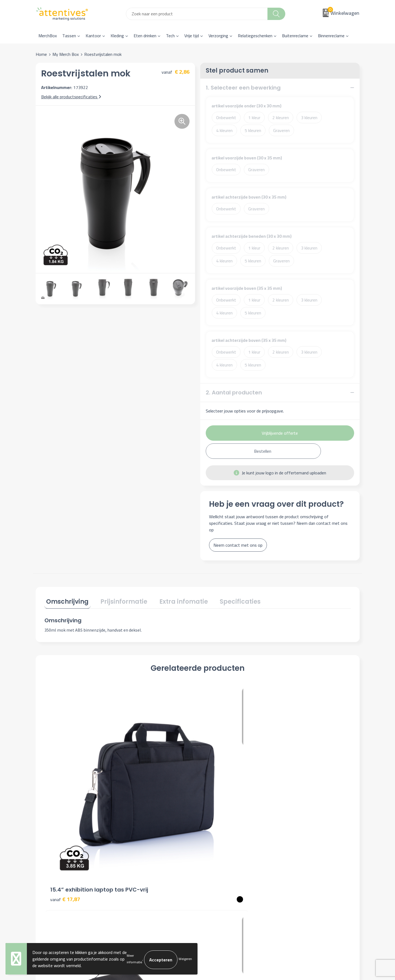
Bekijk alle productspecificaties (71, 97)
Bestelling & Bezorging (226, 845)
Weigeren (185, 959)
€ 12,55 (142, 770)
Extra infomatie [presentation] (175, 600)
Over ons (132, 837)
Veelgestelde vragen (143, 853)
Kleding (117, 36)
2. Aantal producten (234, 392)
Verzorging (218, 36)
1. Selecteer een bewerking (243, 88)
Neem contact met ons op (238, 545)
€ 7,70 (217, 778)
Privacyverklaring (300, 853)
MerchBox (48, 36)
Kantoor (93, 36)
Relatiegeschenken (255, 36)
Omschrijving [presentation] (66, 600)
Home (41, 54)
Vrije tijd (192, 36)
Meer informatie (134, 959)
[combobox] (197, 14)
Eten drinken (145, 36)
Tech (170, 36)
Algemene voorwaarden (306, 837)
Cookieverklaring (299, 845)
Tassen (69, 36)
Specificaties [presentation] (228, 600)
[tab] (66, 601)
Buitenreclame (295, 36)
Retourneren (216, 862)
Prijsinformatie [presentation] (119, 600)
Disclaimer (294, 862)
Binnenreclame (331, 36)
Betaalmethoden (220, 853)
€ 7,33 (293, 778)
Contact (212, 837)
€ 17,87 (65, 778)
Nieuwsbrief (135, 845)
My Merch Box (66, 54)
